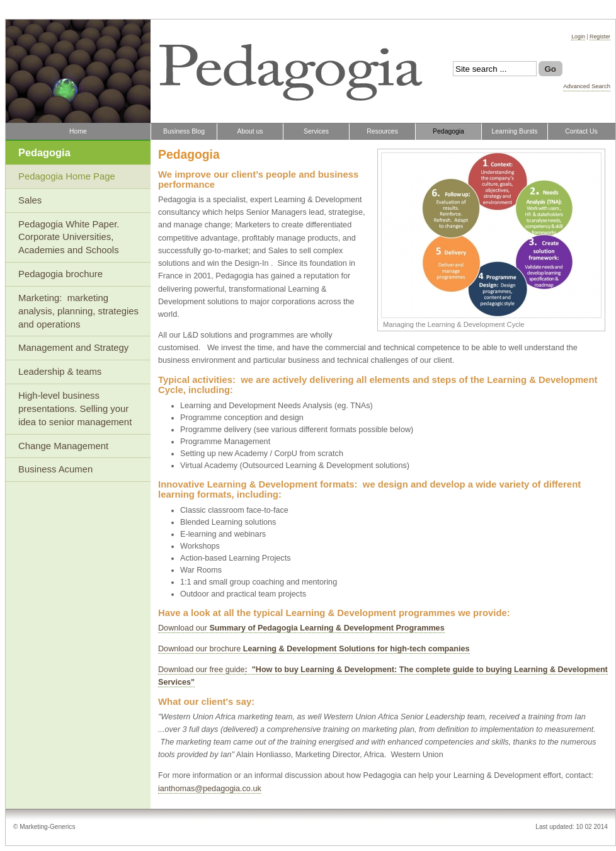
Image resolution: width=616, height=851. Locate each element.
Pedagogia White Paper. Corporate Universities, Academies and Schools (70, 237)
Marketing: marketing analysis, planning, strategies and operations (78, 311)
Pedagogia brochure (60, 274)
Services (316, 131)
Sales (30, 200)
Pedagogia (448, 131)
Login (578, 37)
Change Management (63, 446)
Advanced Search (587, 86)
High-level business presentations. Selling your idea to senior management (75, 409)
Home (78, 131)
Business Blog (184, 131)
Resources (382, 131)
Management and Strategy (73, 348)
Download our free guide (202, 670)
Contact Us (581, 131)
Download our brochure (314, 649)
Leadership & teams (60, 372)
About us (250, 131)
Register (600, 37)
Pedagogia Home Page (67, 176)
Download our (301, 628)
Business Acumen (55, 469)
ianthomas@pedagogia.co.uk (210, 789)
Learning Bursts (515, 131)
